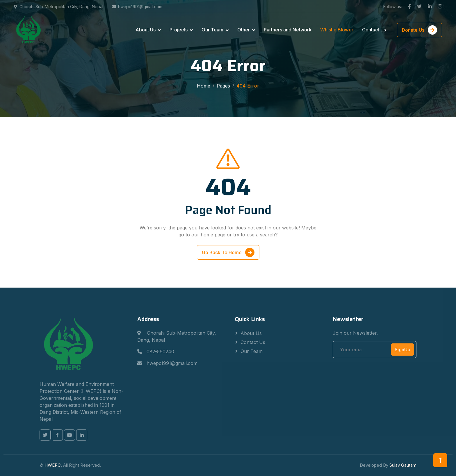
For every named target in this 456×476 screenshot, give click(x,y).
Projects (179, 30)
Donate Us (420, 30)
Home (204, 86)
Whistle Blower (337, 30)
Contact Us (374, 30)
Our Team (212, 30)
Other (244, 30)
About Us (146, 30)
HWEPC (53, 465)
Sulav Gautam (403, 465)
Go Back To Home (228, 254)
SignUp (402, 350)
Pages (223, 86)
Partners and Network (288, 30)
